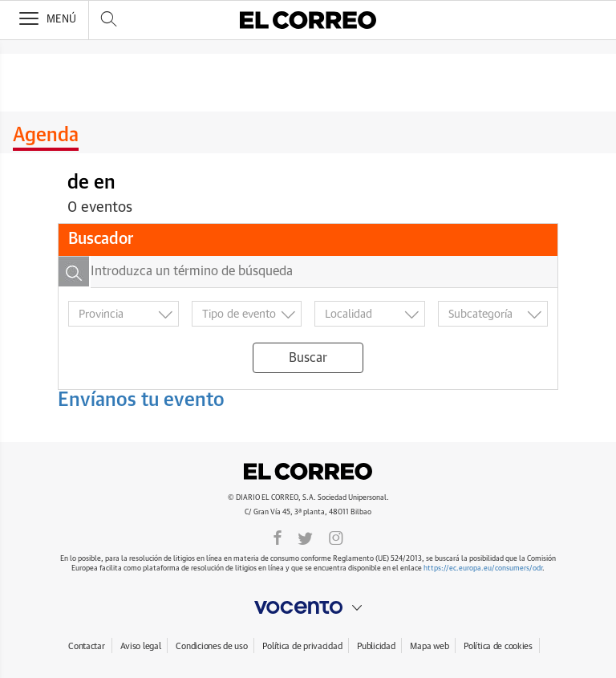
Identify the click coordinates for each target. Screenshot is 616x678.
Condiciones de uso (211, 646)
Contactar (86, 646)
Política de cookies (498, 646)
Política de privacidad (302, 646)
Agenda (46, 136)
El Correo (308, 472)
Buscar (308, 358)
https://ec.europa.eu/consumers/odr (483, 568)
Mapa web (429, 646)
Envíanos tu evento (141, 400)
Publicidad (376, 646)
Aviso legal (141, 646)
